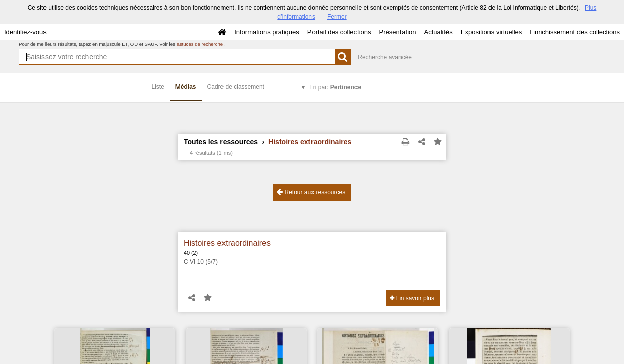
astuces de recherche (200, 44)
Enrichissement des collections (575, 32)
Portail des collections (339, 32)
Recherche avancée (385, 57)
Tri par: (335, 87)
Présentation (397, 32)
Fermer (337, 17)
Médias (186, 87)
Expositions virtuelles (491, 32)
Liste (158, 87)
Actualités (438, 32)
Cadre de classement (236, 87)
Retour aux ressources (311, 192)
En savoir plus (412, 298)
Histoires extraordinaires (227, 243)
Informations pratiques (267, 32)
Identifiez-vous (25, 32)
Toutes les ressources (221, 142)
